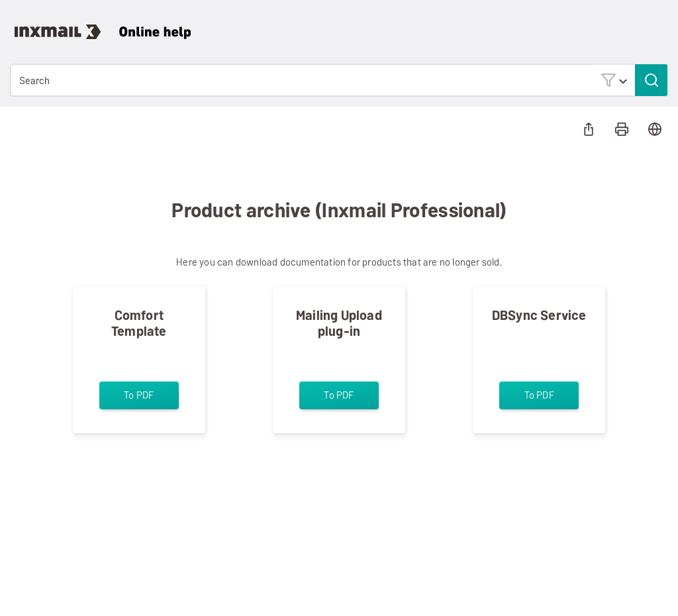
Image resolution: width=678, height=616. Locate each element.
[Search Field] (339, 80)
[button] (614, 80)
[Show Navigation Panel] (661, 23)
